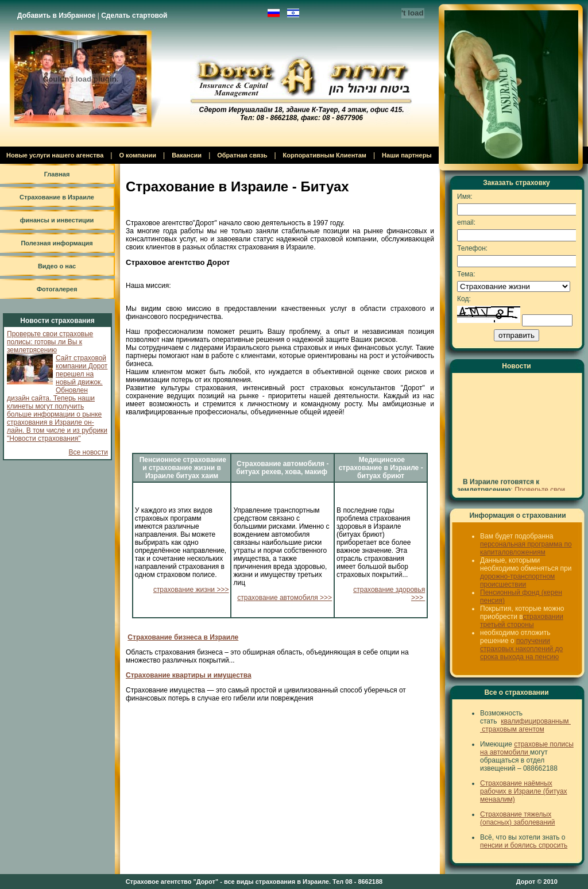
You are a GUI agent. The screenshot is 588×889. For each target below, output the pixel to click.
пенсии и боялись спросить (524, 845)
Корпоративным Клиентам (325, 155)
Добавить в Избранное (56, 16)
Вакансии (187, 155)
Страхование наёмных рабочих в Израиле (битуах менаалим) (524, 791)
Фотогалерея (57, 289)
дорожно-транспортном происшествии (517, 580)
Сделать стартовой (134, 16)
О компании (138, 155)
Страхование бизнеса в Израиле (183, 637)
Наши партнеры (407, 155)
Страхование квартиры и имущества (189, 675)
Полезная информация (57, 243)
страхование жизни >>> (191, 590)
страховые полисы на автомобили (527, 748)
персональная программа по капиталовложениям (526, 548)
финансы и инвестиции (57, 220)
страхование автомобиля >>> (285, 598)
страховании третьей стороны (522, 621)
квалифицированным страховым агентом (525, 725)
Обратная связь (242, 155)
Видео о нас (57, 266)
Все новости (88, 452)
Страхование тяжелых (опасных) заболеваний (518, 818)
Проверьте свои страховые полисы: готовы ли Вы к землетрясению (50, 342)
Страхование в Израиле (57, 197)
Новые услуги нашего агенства (55, 155)
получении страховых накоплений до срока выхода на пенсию (521, 649)
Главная (57, 174)
